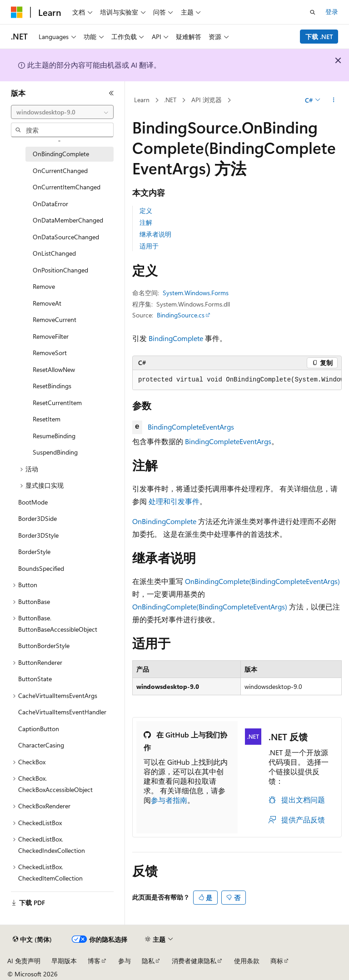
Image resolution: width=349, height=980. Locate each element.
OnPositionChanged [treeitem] (60, 270)
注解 (146, 222)
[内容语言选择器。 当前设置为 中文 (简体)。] (32, 940)
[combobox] (62, 112)
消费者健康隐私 (194, 961)
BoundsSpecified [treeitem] (41, 568)
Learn (142, 100)
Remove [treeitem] (44, 286)
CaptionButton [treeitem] (39, 729)
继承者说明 (155, 234)
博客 (94, 961)
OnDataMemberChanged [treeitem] (68, 220)
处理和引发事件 (174, 501)
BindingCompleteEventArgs (191, 427)
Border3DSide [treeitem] (37, 518)
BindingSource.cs (181, 315)
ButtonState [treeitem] (35, 679)
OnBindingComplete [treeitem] (61, 154)
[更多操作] (334, 100)
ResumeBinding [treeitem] (54, 436)
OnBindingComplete (164, 521)
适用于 (149, 246)
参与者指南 (169, 800)
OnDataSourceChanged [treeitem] (66, 237)
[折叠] (111, 93)
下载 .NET (319, 37)
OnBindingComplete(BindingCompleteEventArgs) (262, 581)
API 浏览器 (207, 100)
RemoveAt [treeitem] (47, 303)
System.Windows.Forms (196, 293)
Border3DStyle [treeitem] (38, 535)
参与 (125, 961)
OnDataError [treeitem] (50, 204)
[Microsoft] (17, 12)
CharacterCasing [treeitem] (41, 745)
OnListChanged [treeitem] (54, 253)
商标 (277, 961)
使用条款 (247, 961)
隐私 (148, 961)
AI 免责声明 (24, 961)
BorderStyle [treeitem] (34, 552)
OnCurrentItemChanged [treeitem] (67, 187)
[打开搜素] (313, 12)
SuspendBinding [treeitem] (55, 452)
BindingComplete (176, 338)
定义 (146, 210)
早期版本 (64, 961)
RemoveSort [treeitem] (50, 353)
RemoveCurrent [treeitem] (55, 319)
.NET (170, 100)
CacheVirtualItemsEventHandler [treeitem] (62, 712)
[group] (237, 380)
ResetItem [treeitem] (47, 419)
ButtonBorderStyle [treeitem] (44, 646)
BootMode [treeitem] (33, 502)
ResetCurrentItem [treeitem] (57, 403)
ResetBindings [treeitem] (52, 386)
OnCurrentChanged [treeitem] (60, 171)
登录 (332, 12)
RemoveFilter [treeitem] (51, 336)
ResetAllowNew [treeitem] (54, 369)
